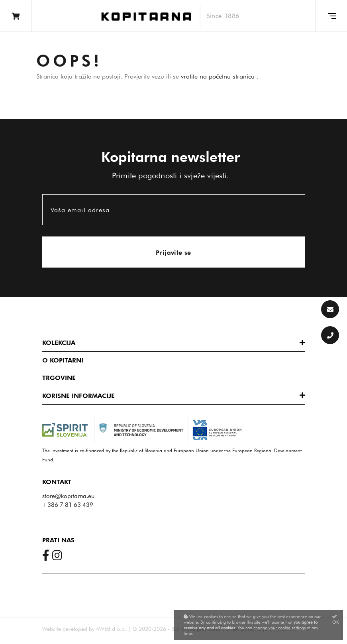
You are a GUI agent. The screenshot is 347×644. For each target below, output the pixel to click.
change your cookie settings (279, 628)
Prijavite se (173, 253)
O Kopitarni (63, 360)
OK (336, 619)
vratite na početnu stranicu (219, 76)
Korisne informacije (78, 396)
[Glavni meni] (331, 16)
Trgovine (59, 378)
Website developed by (68, 629)
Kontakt (57, 482)
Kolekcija (59, 343)
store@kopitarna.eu (68, 496)
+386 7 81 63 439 (68, 505)
